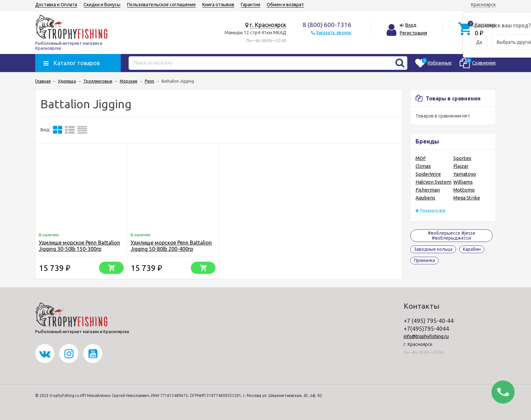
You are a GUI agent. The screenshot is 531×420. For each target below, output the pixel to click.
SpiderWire (428, 174)
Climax (423, 166)
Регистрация (413, 33)
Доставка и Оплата (56, 5)
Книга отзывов (218, 5)
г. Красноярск (268, 25)
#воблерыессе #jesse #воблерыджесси (452, 236)
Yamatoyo (465, 174)
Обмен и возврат (285, 5)
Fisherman (428, 190)
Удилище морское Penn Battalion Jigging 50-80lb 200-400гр (171, 246)
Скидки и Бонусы (102, 5)
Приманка (424, 260)
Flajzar (461, 166)
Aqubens (425, 198)
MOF (421, 158)
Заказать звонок (334, 33)
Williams (463, 182)
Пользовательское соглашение (161, 5)
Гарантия (251, 5)
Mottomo (464, 190)
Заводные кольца (433, 249)
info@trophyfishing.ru (426, 336)
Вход (411, 25)
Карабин (472, 249)
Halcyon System (433, 182)
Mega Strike (467, 198)
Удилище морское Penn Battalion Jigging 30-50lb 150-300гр (79, 246)
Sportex (462, 158)
